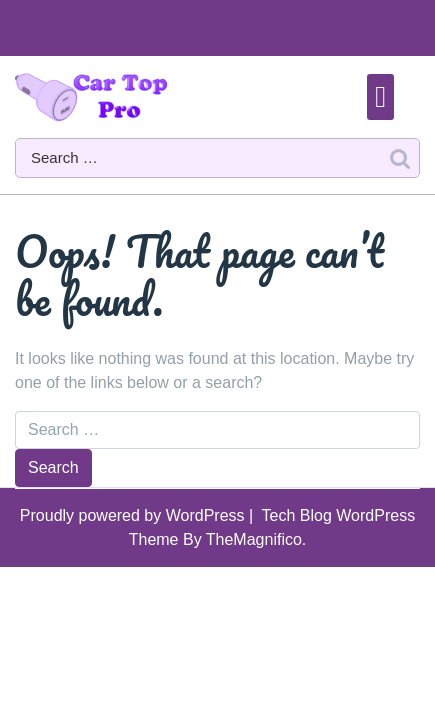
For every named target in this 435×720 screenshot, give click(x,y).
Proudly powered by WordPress (134, 515)
